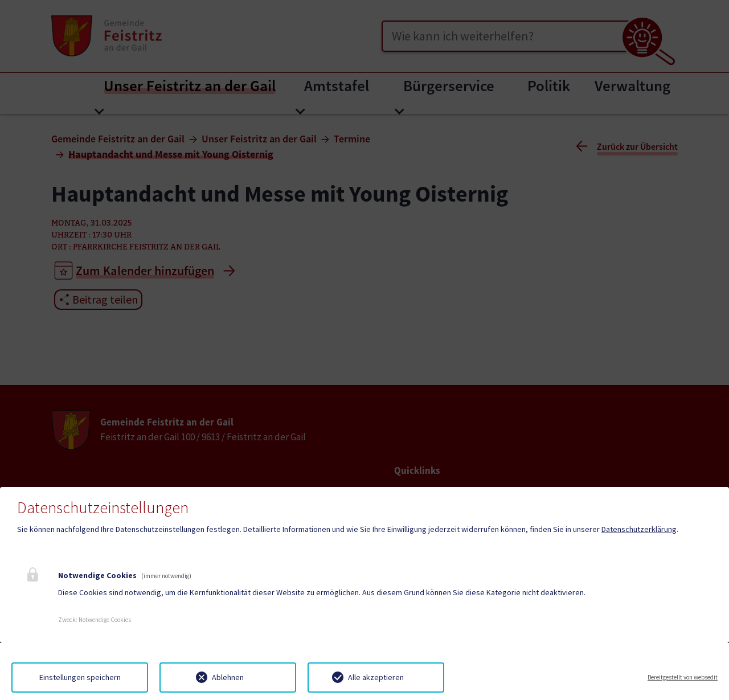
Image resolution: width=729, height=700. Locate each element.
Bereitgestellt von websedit (683, 677)
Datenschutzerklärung (639, 529)
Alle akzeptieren (376, 677)
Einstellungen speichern (80, 677)
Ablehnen (228, 677)
